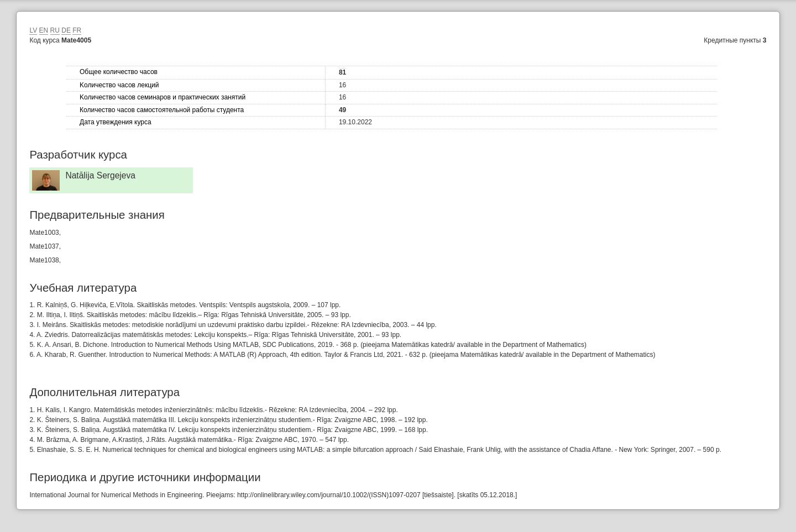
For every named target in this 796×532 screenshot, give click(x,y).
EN (44, 30)
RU (55, 30)
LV (33, 30)
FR (77, 30)
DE (66, 30)
